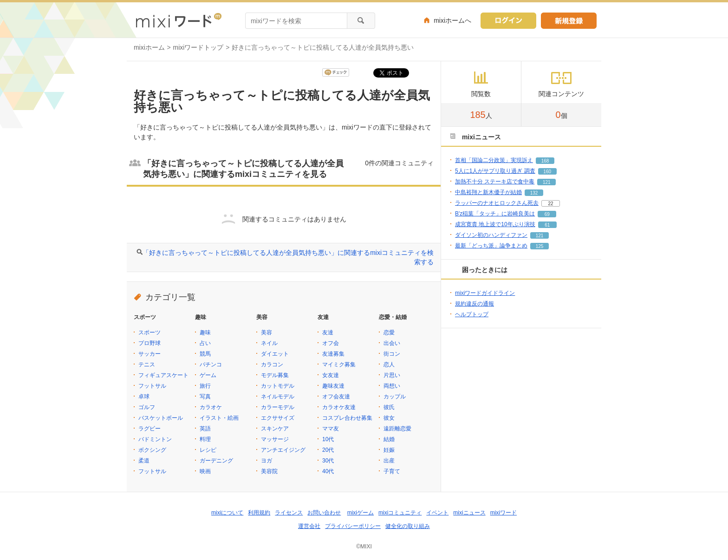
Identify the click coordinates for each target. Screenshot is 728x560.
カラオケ (211, 407)
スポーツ (149, 332)
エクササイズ (278, 418)
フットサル (152, 386)
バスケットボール (161, 418)
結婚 (389, 439)
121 (547, 182)
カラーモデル (278, 407)
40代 (328, 471)
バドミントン (155, 439)
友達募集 (333, 354)
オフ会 (331, 343)
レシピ (208, 450)
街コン (392, 354)
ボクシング (152, 450)
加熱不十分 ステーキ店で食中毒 (495, 182)
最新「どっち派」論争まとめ (491, 246)
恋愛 (389, 332)
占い (205, 343)
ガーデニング (216, 461)
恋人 (389, 365)
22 (550, 204)
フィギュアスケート (163, 375)
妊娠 (389, 450)
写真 (205, 397)
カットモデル (278, 386)
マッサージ (275, 439)
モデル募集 (275, 375)
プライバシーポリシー (353, 526)
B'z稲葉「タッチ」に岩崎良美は (495, 214)
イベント (437, 513)
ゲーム (208, 375)
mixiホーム (149, 47)
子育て (392, 471)
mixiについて (227, 513)
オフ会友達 (336, 397)
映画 (205, 471)
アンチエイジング (283, 450)
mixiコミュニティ (400, 513)
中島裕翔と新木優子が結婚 (488, 192)
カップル (395, 397)
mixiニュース (469, 513)
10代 (328, 439)
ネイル (269, 343)
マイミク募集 (339, 365)
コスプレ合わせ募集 (347, 418)
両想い (392, 386)
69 (547, 214)
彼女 (389, 418)
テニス (147, 365)
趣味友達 (333, 386)
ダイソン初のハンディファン (491, 235)
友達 (328, 332)
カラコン (272, 365)
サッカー (149, 354)
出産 (389, 461)
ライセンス (289, 513)
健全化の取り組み (408, 526)
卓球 (144, 397)
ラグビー (149, 429)
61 (547, 225)
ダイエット (275, 354)
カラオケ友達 (339, 407)
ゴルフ (147, 407)
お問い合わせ (324, 513)
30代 (328, 461)
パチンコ (211, 365)
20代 (328, 450)
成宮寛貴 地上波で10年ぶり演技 (495, 224)
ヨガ (266, 461)
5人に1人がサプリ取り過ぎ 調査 (495, 171)
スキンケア (275, 429)
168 (545, 161)
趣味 (205, 332)
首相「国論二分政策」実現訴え (494, 160)
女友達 (331, 375)
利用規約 (259, 513)
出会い (392, 343)
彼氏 (389, 407)
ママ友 (331, 429)
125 (540, 246)
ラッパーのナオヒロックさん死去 (497, 203)
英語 (205, 429)
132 (534, 193)
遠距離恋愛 (397, 429)
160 (547, 172)
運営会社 (309, 526)
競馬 (205, 354)
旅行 (205, 386)
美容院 (269, 471)
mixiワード (504, 513)
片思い (392, 375)
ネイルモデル (278, 397)
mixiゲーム (361, 513)
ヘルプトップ (472, 314)
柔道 (144, 461)
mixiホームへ (452, 20)
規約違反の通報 (474, 304)
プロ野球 (149, 343)
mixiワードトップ (198, 47)
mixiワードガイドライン (485, 293)
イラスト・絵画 (219, 418)
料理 (205, 439)
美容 (266, 332)
